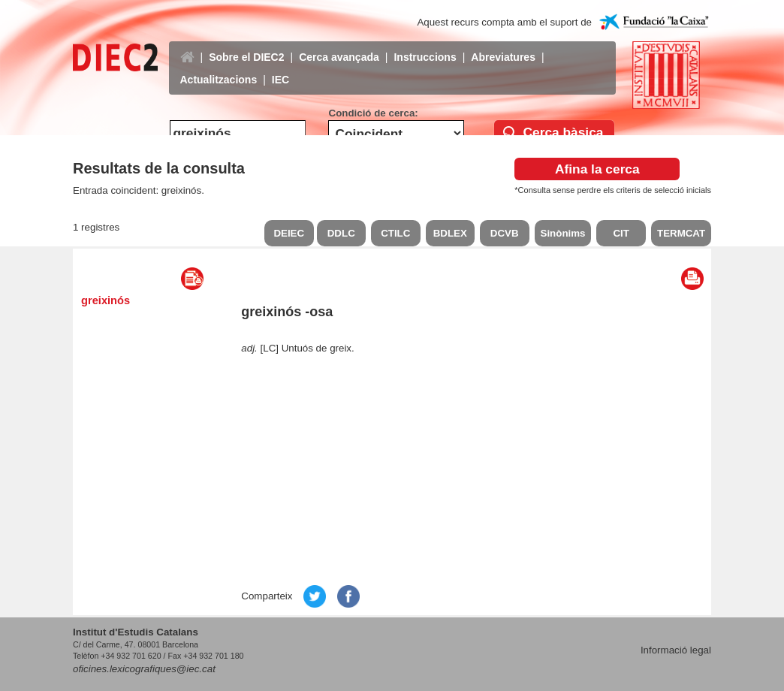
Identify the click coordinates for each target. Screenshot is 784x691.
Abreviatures (503, 46)
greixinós (106, 300)
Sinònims (563, 233)
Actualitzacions (219, 68)
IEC (280, 68)
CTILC (395, 233)
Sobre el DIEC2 (246, 46)
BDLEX (450, 233)
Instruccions (425, 46)
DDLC (341, 233)
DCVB (505, 233)
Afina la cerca (597, 169)
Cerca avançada (339, 46)
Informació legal (676, 650)
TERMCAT (681, 233)
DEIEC (289, 233)
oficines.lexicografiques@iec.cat (144, 669)
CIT (621, 233)
